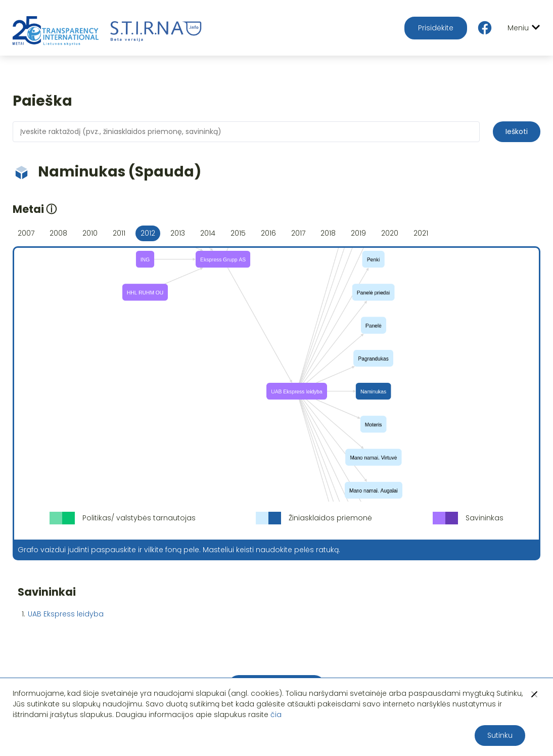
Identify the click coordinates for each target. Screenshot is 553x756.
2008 (58, 233)
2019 (358, 233)
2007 (26, 233)
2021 (421, 233)
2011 (119, 233)
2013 (178, 233)
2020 (390, 233)
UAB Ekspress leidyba (66, 614)
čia (276, 715)
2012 (148, 233)
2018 (328, 233)
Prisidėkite (436, 28)
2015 (238, 233)
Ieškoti (517, 131)
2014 (208, 233)
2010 (90, 233)
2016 (268, 233)
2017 (298, 233)
